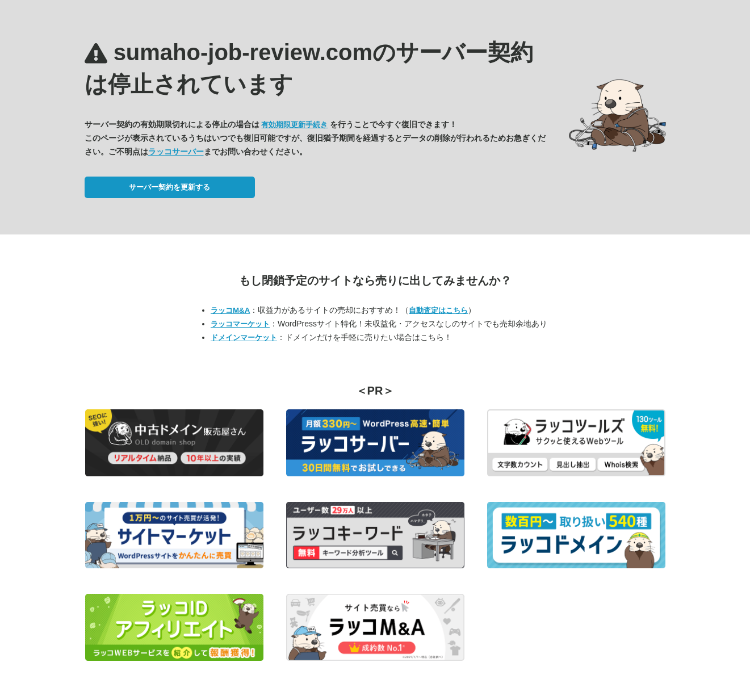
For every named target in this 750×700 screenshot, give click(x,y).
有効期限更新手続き (294, 125)
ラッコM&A (230, 310)
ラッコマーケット (240, 324)
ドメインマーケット (244, 338)
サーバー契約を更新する (169, 187)
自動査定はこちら (438, 310)
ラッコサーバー (176, 152)
